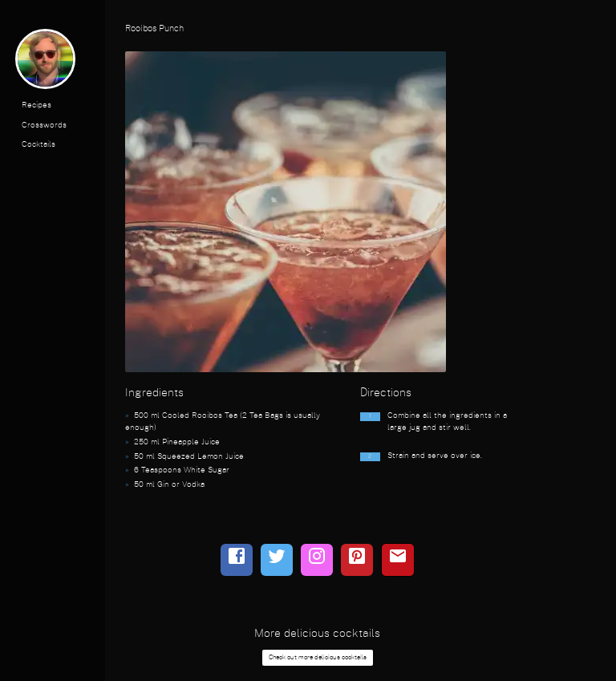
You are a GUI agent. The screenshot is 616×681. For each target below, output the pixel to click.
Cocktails (38, 144)
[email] (398, 560)
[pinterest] (357, 560)
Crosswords (44, 125)
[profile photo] (45, 62)
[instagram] (317, 560)
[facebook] (237, 560)
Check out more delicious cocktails (318, 658)
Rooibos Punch (154, 28)
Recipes (36, 105)
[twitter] (277, 560)
